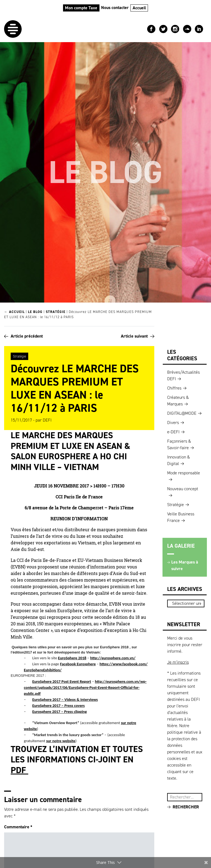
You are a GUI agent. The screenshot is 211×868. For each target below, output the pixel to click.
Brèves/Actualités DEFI (183, 375)
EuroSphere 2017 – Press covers (59, 706)
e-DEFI (173, 432)
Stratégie (56, 312)
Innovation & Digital (179, 460)
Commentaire (18, 827)
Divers (173, 423)
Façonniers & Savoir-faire (179, 444)
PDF (19, 770)
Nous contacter (115, 8)
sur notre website (61, 741)
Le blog (35, 312)
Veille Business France (181, 517)
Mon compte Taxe (81, 8)
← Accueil (14, 312)
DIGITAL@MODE (182, 413)
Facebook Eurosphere (78, 664)
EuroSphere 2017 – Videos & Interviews (65, 699)
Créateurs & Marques (178, 401)
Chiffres (174, 388)
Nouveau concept (183, 489)
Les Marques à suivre (185, 565)
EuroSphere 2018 (72, 658)
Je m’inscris (178, 662)
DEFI (47, 420)
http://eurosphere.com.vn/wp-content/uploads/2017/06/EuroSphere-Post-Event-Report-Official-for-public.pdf (85, 687)
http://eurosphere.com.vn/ (113, 658)
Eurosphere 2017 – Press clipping (60, 712)
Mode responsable (184, 473)
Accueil (139, 8)
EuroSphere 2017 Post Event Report (62, 681)
